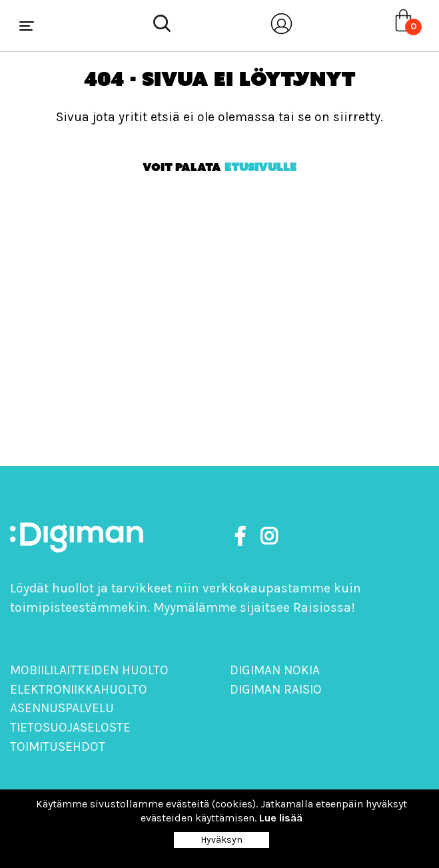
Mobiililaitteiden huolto (89, 670)
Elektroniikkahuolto (79, 689)
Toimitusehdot (58, 747)
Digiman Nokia (275, 670)
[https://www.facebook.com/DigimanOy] (242, 537)
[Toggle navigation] (27, 26)
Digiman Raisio (276, 689)
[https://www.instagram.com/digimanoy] (269, 537)
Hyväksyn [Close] (221, 840)
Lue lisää (281, 818)
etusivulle (260, 167)
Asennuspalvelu (62, 708)
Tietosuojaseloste (70, 727)
